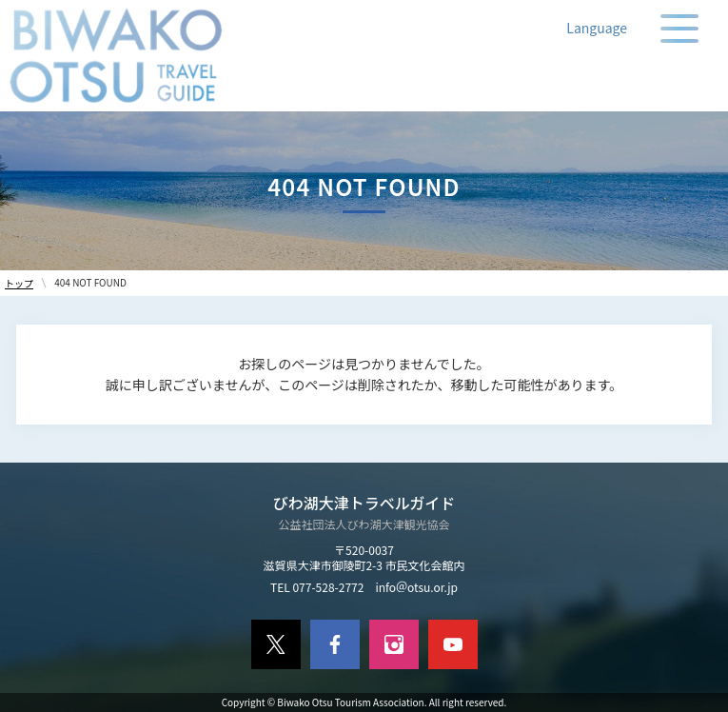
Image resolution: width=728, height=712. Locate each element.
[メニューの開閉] (679, 29)
